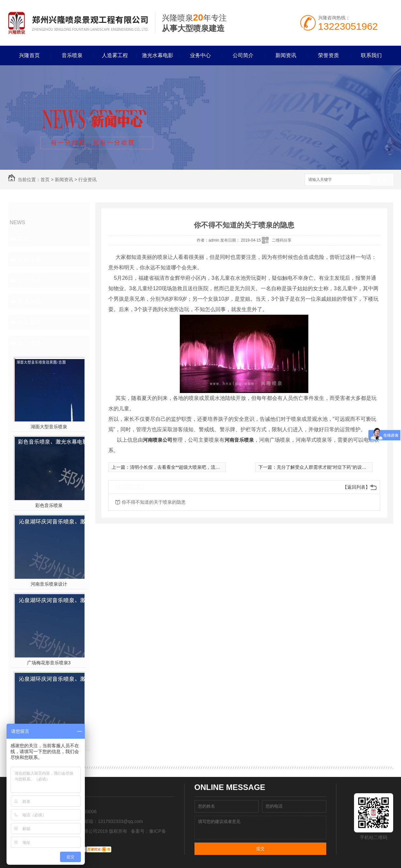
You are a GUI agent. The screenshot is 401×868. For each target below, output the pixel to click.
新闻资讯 (286, 55)
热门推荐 (30, 343)
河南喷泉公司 (158, 440)
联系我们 (371, 55)
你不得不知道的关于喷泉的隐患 (154, 502)
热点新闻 (30, 322)
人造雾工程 (115, 55)
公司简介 (243, 55)
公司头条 (30, 260)
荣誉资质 (329, 55)
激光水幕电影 (158, 55)
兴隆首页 (29, 55)
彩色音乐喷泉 (49, 505)
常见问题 (30, 301)
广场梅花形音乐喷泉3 (49, 663)
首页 (45, 180)
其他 (24, 239)
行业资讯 (87, 180)
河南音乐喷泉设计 (49, 584)
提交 (260, 849)
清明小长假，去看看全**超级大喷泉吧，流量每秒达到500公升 (193, 467)
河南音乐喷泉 (239, 440)
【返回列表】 (356, 487)
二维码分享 (282, 240)
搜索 (382, 180)
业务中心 (200, 55)
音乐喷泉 (72, 55)
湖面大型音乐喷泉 (49, 427)
